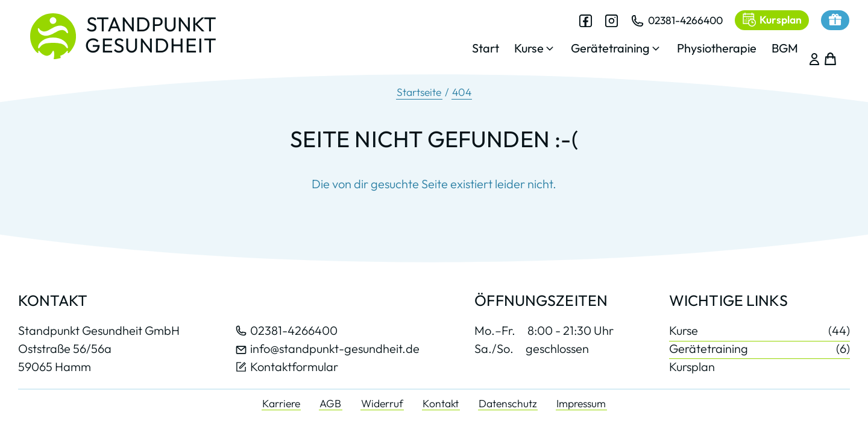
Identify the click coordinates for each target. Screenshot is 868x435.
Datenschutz (508, 403)
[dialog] (624, 42)
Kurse (759, 331)
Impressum (581, 403)
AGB (330, 403)
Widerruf (382, 403)
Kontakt (441, 403)
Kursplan (692, 367)
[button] (524, 52)
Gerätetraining (759, 348)
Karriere (281, 403)
